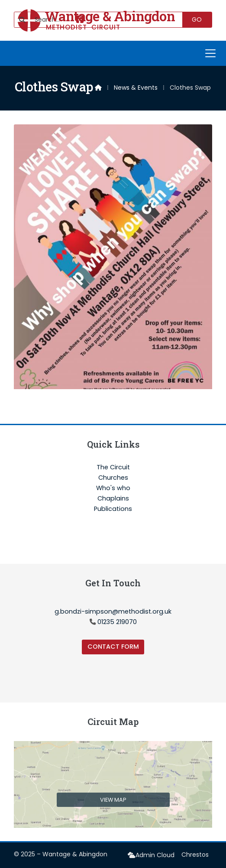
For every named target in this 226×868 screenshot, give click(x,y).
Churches (113, 478)
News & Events (136, 88)
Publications (113, 509)
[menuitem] (151, 855)
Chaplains (113, 499)
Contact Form (113, 647)
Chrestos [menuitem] (195, 855)
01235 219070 (117, 622)
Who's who (113, 488)
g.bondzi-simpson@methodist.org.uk (113, 611)
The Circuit (113, 468)
